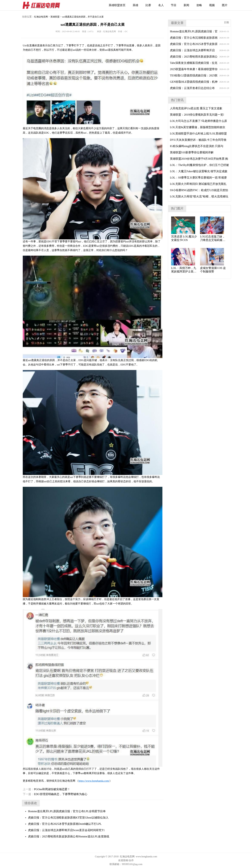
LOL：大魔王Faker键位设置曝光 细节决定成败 (199, 171)
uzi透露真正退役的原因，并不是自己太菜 (83, 17)
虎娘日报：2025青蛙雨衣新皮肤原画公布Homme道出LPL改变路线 (69, 836)
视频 (212, 5)
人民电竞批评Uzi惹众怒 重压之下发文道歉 (196, 108)
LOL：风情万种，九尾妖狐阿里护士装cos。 (184, 270)
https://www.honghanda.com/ (94, 781)
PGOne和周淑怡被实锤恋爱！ (46, 789)
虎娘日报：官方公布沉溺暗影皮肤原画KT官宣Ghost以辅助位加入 (68, 818)
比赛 (148, 5)
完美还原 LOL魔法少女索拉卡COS (184, 238)
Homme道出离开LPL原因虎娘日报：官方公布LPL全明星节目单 (67, 811)
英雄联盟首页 (117, 5)
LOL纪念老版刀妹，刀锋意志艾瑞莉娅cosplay (213, 238)
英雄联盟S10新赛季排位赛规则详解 (192, 152)
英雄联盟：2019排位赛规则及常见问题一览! (197, 115)
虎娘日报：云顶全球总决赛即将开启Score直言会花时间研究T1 (66, 830)
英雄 (135, 5)
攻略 (199, 5)
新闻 (186, 5)
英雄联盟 (55, 17)
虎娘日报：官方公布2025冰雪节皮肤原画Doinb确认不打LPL (65, 824)
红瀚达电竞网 (43, 5)
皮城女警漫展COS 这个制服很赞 (213, 270)
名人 (161, 5)
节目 (174, 5)
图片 (225, 5)
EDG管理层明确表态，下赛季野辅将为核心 (55, 794)
